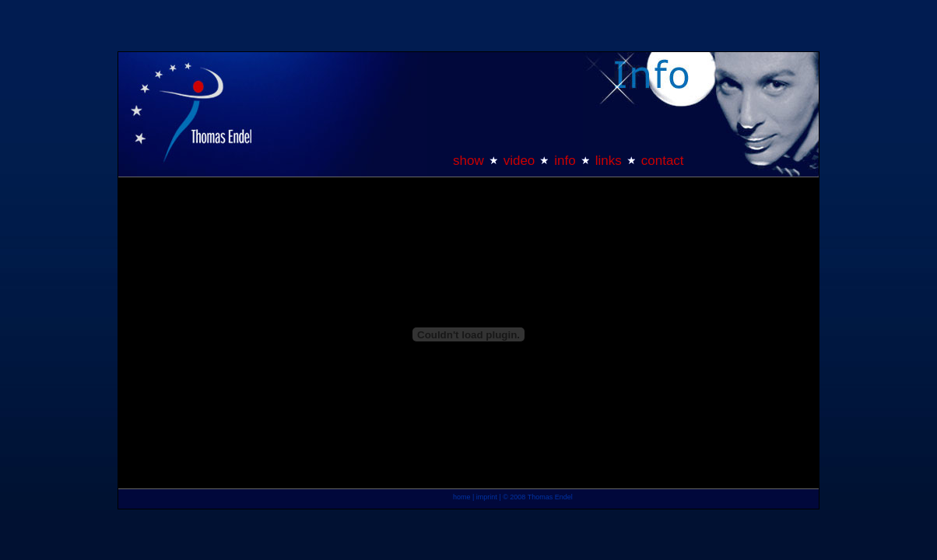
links (609, 161)
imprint (487, 497)
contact (663, 161)
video (519, 161)
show (468, 161)
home (462, 497)
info (565, 161)
